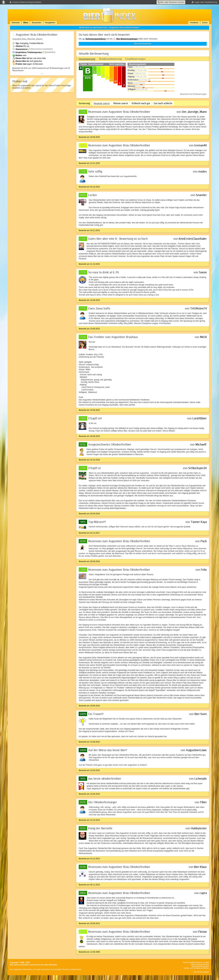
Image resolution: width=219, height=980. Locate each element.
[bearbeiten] (50, 52)
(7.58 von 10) (139, 67)
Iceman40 (201, 145)
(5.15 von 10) (145, 80)
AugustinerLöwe (196, 750)
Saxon (203, 272)
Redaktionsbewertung (110, 59)
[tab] (87, 59)
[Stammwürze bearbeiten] (42, 49)
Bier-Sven (201, 714)
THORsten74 (198, 308)
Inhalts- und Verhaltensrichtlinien (196, 968)
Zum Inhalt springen (201, 972)
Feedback (194, 23)
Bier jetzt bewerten (143, 44)
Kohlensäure (133, 80)
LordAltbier (200, 418)
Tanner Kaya (199, 522)
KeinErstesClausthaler (193, 239)
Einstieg (131, 70)
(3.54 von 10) (139, 83)
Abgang (131, 77)
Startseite (16, 23)
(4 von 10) (140, 86)
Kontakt (206, 962)
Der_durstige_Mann (194, 112)
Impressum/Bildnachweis (192, 962)
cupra (203, 893)
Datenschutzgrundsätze (200, 964)
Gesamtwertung (87, 59)
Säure (130, 83)
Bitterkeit (131, 86)
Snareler (201, 195)
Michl (203, 337)
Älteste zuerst (121, 103)
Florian (202, 932)
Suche (205, 23)
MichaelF (201, 444)
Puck (204, 541)
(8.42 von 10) (142, 89)
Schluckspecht (197, 468)
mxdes (203, 171)
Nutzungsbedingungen (200, 966)
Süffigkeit (132, 89)
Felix (204, 570)
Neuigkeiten (50, 23)
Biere (26, 23)
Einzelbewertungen (135, 59)
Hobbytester (199, 828)
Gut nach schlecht (163, 103)
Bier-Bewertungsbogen (127, 39)
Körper (131, 73)
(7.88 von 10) (141, 77)
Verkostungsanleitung (95, 39)
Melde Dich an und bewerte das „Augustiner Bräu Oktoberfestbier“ (109, 28)
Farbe (130, 67)
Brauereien (37, 23)
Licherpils (201, 779)
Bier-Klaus (200, 867)
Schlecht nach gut (141, 103)
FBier (203, 802)
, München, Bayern (27, 39)
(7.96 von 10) (140, 73)
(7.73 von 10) (141, 70)
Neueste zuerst (102, 103)
